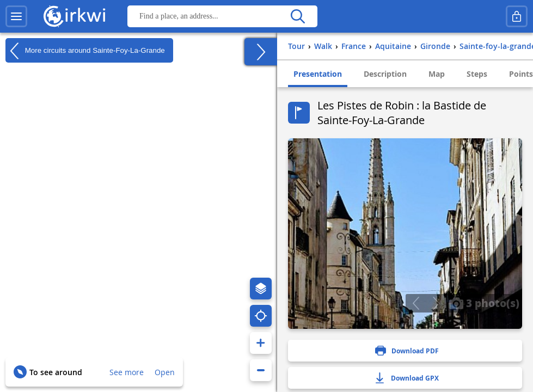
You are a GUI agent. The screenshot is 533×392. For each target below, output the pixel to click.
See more (127, 372)
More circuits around (85, 51)
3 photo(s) (484, 303)
